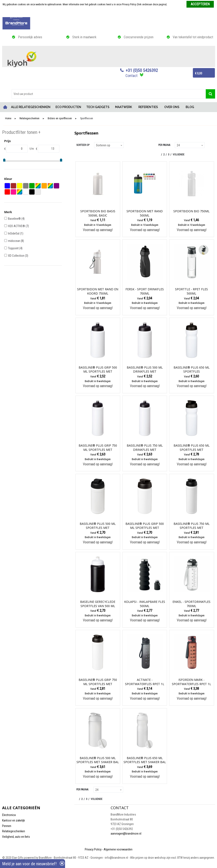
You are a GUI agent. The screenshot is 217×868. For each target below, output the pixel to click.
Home (5, 107)
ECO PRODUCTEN (68, 107)
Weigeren (109, 13)
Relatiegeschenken (29, 119)
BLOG (190, 107)
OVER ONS (172, 107)
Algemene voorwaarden (118, 849)
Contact (131, 76)
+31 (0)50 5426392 (142, 70)
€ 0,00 (199, 73)
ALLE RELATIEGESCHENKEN (31, 107)
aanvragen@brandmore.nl (126, 834)
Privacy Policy (93, 849)
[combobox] (109, 94)
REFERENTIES (148, 107)
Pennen (7, 826)
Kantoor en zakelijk (13, 820)
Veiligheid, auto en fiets (16, 837)
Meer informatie (176, 4)
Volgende (179, 155)
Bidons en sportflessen (60, 119)
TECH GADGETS (98, 107)
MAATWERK (124, 107)
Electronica (9, 815)
